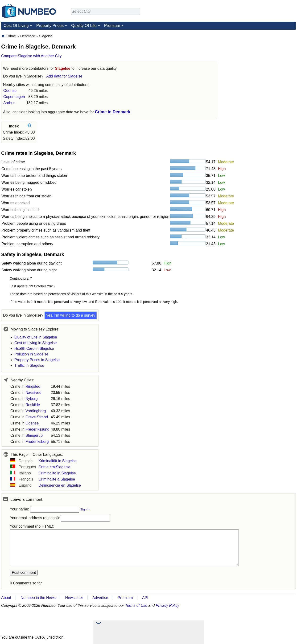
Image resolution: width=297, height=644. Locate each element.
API (145, 598)
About (6, 598)
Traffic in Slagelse (29, 365)
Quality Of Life (84, 26)
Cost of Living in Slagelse (36, 343)
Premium (112, 26)
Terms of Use (136, 605)
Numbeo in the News (38, 598)
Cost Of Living (16, 26)
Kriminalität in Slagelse (58, 461)
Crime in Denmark (113, 112)
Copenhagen (14, 97)
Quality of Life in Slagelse (36, 337)
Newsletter (74, 598)
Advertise (100, 598)
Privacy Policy (168, 605)
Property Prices (50, 26)
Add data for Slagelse (64, 76)
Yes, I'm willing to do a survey (71, 315)
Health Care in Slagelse (34, 348)
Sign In (85, 509)
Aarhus (9, 103)
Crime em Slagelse (54, 467)
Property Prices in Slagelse (37, 360)
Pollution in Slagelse (31, 354)
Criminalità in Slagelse (57, 473)
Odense (10, 91)
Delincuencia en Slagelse (60, 485)
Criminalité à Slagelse (57, 479)
